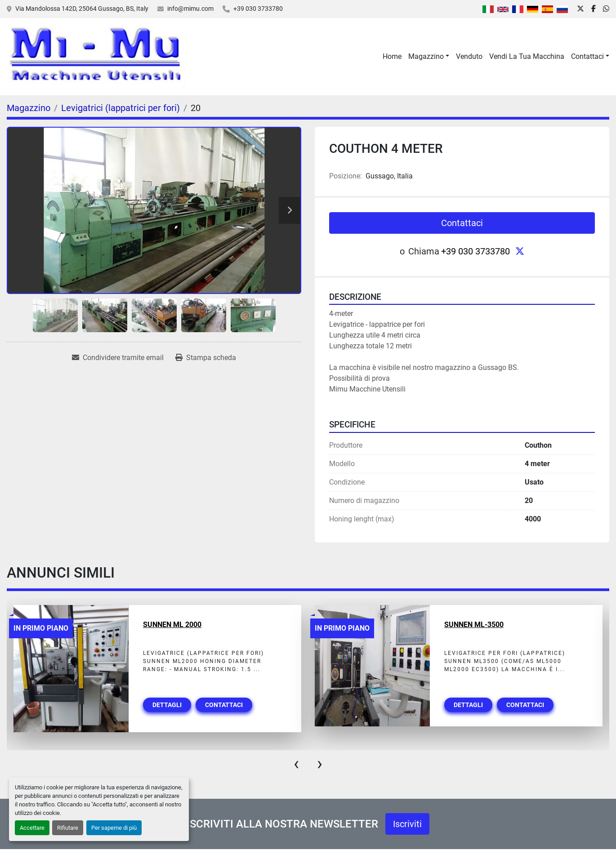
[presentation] (296, 764)
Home (392, 56)
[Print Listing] (206, 358)
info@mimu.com (190, 9)
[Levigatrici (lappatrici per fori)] (121, 108)
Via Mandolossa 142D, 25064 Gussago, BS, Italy (82, 9)
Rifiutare (68, 828)
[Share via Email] (118, 358)
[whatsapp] (606, 9)
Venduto (469, 56)
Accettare (32, 828)
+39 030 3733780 (258, 9)
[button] (429, 57)
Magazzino (426, 56)
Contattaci (587, 56)
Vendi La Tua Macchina (527, 56)
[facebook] (594, 9)
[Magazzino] (29, 108)
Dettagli (167, 705)
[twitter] (580, 9)
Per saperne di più (114, 828)
